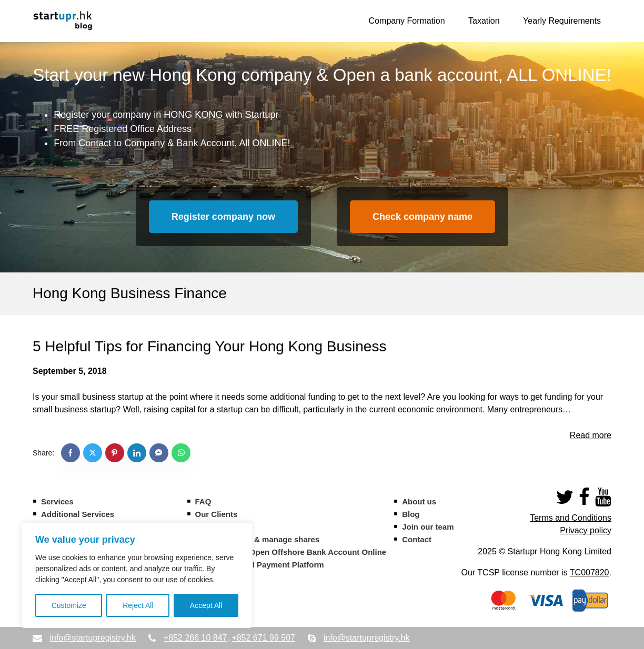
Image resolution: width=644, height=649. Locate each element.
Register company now (223, 217)
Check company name (422, 217)
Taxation (484, 21)
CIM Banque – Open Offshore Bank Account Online (291, 552)
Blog (411, 514)
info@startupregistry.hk (93, 638)
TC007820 (590, 572)
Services (57, 501)
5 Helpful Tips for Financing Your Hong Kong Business (209, 346)
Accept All (206, 605)
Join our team (428, 527)
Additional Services (78, 514)
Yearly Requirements (562, 21)
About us (419, 501)
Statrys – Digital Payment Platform (260, 565)
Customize (69, 605)
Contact (417, 539)
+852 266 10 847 (195, 638)
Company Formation (407, 21)
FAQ (203, 501)
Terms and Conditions (571, 518)
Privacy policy (586, 530)
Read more (591, 435)
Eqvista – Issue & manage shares (258, 539)
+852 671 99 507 (263, 638)
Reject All (138, 605)
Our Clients (217, 514)
